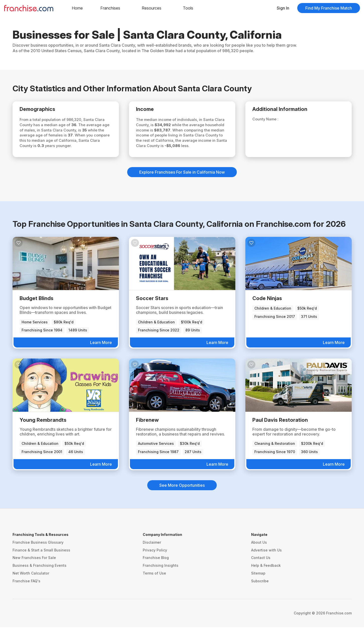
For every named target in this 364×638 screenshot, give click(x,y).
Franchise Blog (156, 568)
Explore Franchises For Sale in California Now (182, 183)
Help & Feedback (266, 576)
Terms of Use (154, 584)
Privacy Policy (155, 561)
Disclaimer (152, 553)
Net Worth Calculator (31, 584)
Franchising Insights (161, 576)
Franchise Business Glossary (38, 553)
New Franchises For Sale (34, 568)
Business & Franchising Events (40, 576)
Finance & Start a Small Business (41, 561)
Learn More (101, 353)
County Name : (269, 121)
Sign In (283, 8)
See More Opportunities (182, 496)
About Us (259, 553)
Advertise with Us (266, 561)
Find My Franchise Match (329, 8)
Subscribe (260, 592)
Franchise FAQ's (26, 592)
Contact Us (261, 568)
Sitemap (258, 584)
